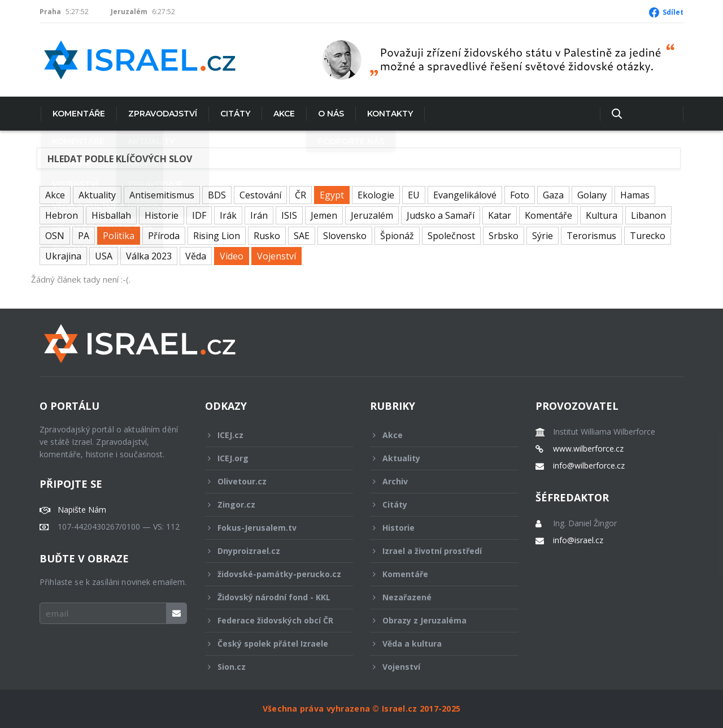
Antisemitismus (162, 195)
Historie (162, 215)
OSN (55, 236)
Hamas (635, 195)
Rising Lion (217, 236)
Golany (592, 195)
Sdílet (673, 12)
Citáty (234, 114)
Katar (500, 215)
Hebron (62, 215)
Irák (228, 215)
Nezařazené (437, 597)
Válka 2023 (149, 256)
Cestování (260, 195)
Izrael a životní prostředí (437, 551)
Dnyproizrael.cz (272, 551)
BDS (217, 195)
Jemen (324, 215)
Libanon (648, 215)
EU (414, 195)
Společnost (451, 236)
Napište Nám (82, 510)
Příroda (164, 236)
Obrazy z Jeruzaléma (437, 620)
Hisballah (111, 215)
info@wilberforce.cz (589, 466)
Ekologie (376, 195)
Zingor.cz (272, 504)
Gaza (553, 195)
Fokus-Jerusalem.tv (272, 528)
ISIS (289, 215)
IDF (199, 215)
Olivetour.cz (272, 481)
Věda (196, 256)
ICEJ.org (272, 458)
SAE (302, 236)
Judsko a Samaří (441, 215)
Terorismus (591, 236)
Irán (259, 215)
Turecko (648, 236)
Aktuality (97, 195)
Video (232, 256)
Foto (520, 195)
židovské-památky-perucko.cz (273, 577)
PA (84, 236)
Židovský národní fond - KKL (272, 597)
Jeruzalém (372, 215)
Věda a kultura (437, 643)
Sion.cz (272, 667)
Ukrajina (63, 256)
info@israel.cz (578, 540)
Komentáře (78, 114)
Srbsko (504, 236)
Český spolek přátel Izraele (272, 643)
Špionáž (397, 236)
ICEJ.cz (272, 435)
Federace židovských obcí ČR (272, 620)
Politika (119, 236)
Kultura (602, 215)
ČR (300, 195)
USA (104, 256)
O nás (330, 114)
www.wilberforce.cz (588, 449)
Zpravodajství (162, 114)
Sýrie (543, 236)
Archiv (437, 481)
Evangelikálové (465, 195)
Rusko (267, 236)
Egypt (332, 195)
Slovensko (345, 236)
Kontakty (389, 114)
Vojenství (276, 256)
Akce (283, 114)
